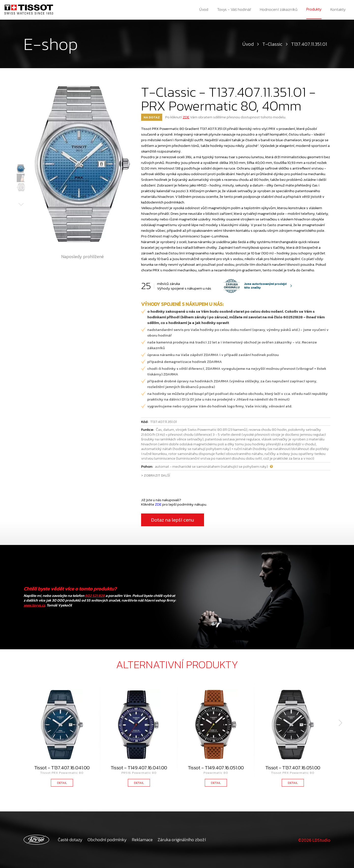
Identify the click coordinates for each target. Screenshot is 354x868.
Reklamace (142, 840)
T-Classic (272, 44)
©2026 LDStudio (314, 840)
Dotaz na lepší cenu (173, 520)
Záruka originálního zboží (182, 840)
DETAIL (62, 783)
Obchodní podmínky (107, 840)
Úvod (204, 10)
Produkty (314, 10)
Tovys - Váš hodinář (234, 10)
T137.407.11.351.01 (309, 44)
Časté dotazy (70, 840)
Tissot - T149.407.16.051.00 (216, 768)
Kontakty (339, 10)
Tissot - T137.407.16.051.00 (293, 768)
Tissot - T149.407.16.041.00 (139, 768)
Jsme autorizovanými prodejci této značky (255, 286)
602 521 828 (95, 596)
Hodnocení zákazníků (279, 10)
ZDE (186, 117)
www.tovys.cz (34, 605)
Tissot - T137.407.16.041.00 (62, 768)
